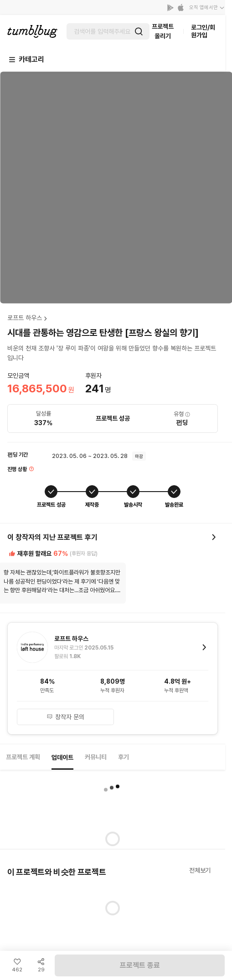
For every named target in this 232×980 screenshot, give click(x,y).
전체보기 (200, 870)
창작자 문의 (65, 717)
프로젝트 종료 (140, 965)
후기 (124, 757)
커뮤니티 (96, 757)
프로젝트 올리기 (163, 31)
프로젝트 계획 (23, 757)
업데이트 (62, 757)
